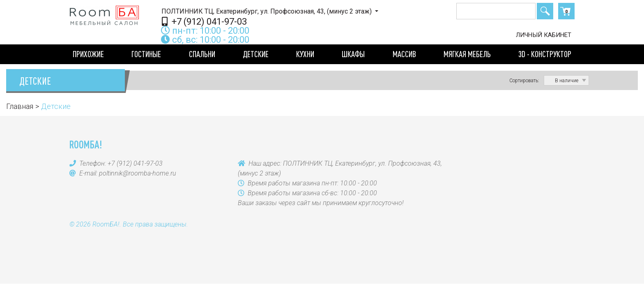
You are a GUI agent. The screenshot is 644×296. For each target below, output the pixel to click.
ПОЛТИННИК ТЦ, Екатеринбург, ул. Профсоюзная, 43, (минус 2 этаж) (267, 11)
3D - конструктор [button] (545, 54)
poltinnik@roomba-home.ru (138, 173)
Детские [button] (256, 54)
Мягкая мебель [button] (467, 54)
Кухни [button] (305, 54)
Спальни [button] (202, 54)
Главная (20, 106)
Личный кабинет (544, 35)
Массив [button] (404, 54)
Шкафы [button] (353, 54)
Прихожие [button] (88, 54)
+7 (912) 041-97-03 (204, 21)
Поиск (545, 11)
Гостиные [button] (146, 54)
